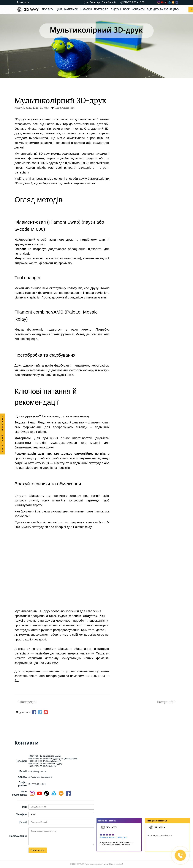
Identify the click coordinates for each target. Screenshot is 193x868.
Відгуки (116, 9)
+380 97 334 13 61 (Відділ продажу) (45, 756)
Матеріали (71, 9)
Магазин (86, 9)
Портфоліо (101, 9)
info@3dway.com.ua (37, 771)
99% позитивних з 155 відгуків (113, 838)
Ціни (59, 9)
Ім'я (24, 807)
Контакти (138, 9)
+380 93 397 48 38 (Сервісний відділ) (45, 764)
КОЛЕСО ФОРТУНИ (2, 434)
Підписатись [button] (38, 850)
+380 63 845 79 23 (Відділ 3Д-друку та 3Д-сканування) (53, 759)
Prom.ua (112, 821)
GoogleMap (162, 821)
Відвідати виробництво (163, 9)
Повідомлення (18, 836)
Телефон (21, 815)
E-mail (23, 822)
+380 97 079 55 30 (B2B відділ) (42, 766)
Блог (126, 9)
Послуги (48, 9)
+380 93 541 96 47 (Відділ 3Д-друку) (45, 761)
